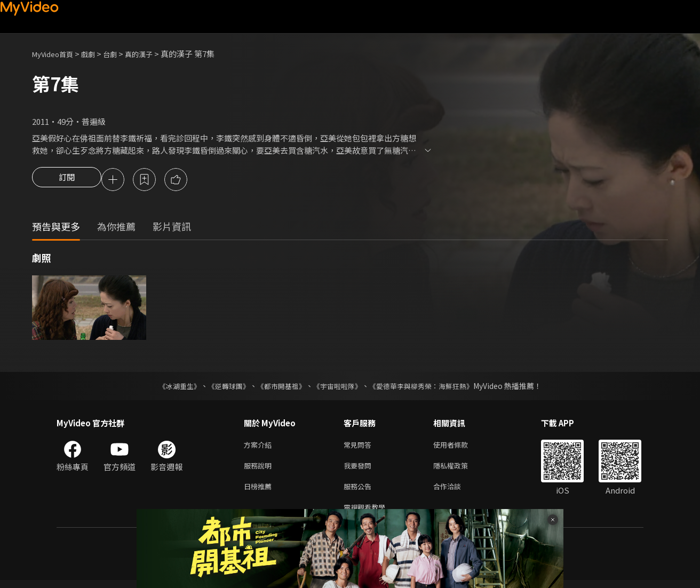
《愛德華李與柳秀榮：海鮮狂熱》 (428, 387)
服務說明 (260, 469)
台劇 (121, 54)
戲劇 (97, 54)
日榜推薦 (260, 492)
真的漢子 (153, 54)
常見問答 (360, 447)
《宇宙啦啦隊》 (338, 387)
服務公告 (360, 492)
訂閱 (67, 180)
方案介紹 (260, 447)
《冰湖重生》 (170, 387)
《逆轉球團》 (222, 387)
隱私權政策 (460, 469)
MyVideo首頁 (56, 54)
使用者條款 (460, 447)
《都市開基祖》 (279, 387)
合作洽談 (456, 492)
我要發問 (360, 469)
